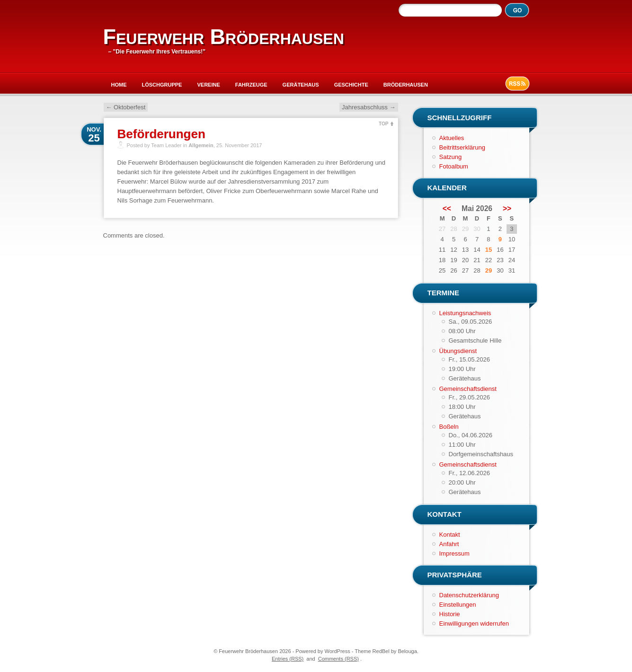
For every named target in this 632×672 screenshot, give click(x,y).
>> (507, 209)
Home (119, 85)
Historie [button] (450, 614)
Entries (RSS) (288, 659)
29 (489, 270)
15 (489, 250)
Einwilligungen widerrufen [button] (474, 623)
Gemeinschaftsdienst (468, 389)
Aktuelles (452, 138)
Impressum (454, 553)
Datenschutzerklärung (469, 595)
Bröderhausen (406, 85)
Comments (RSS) (338, 659)
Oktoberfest (126, 107)
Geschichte (351, 85)
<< (447, 209)
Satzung (451, 157)
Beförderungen (161, 134)
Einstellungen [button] (458, 605)
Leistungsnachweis (465, 313)
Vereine (208, 85)
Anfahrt (449, 544)
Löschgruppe (162, 85)
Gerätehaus (301, 85)
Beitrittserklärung (463, 147)
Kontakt (450, 535)
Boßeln (449, 427)
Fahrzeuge (251, 85)
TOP (383, 124)
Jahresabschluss (369, 107)
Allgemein (201, 145)
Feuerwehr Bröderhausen (224, 37)
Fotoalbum (454, 166)
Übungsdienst (458, 351)
